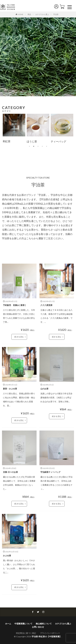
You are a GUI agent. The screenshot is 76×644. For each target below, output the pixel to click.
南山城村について (44, 624)
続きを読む (19, 337)
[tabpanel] (14, 129)
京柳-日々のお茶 (10, 472)
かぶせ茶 (7, 556)
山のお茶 (44, 389)
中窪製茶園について (23, 624)
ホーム (8, 624)
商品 (29, 14)
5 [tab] (47, 146)
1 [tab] (29, 146)
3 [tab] (38, 146)
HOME (21, 14)
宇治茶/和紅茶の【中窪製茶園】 (47, 636)
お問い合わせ (38, 627)
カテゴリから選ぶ (42, 14)
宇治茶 (56, 14)
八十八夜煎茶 (46, 305)
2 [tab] (34, 146)
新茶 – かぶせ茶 (10, 389)
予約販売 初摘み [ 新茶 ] (14, 305)
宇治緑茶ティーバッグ (50, 472)
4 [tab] (42, 146)
